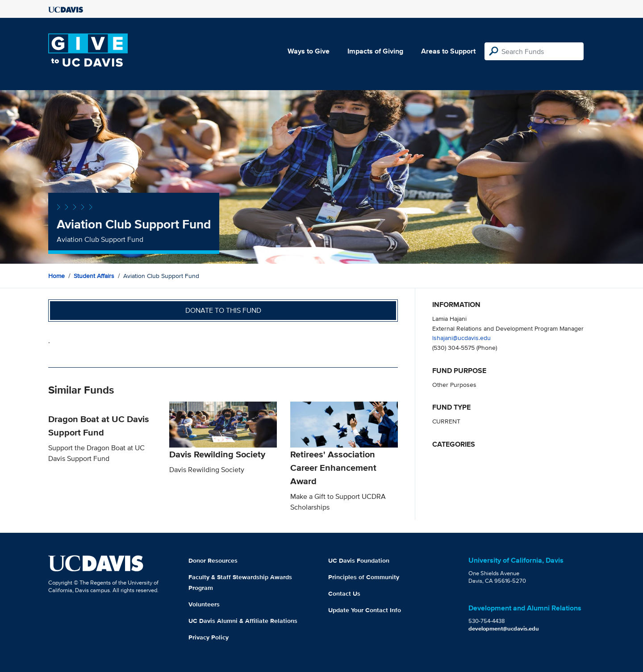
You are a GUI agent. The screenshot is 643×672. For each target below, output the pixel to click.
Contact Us (344, 593)
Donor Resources (213, 560)
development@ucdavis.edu (504, 628)
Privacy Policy (209, 637)
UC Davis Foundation (359, 560)
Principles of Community (364, 577)
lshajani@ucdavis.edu (461, 338)
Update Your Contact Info (365, 610)
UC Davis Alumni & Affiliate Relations (243, 621)
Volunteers (204, 604)
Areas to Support (448, 51)
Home (56, 276)
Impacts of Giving (375, 51)
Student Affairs (94, 276)
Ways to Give (309, 51)
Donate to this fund (223, 310)
